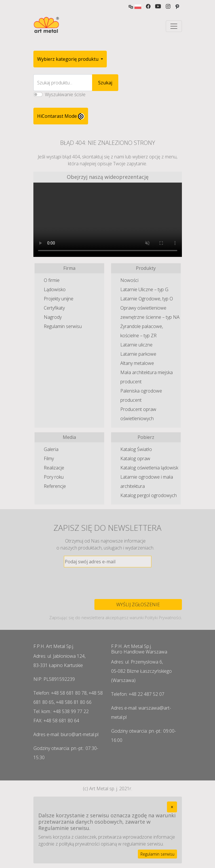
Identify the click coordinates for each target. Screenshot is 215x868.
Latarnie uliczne (136, 345)
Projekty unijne (59, 299)
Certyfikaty (54, 308)
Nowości (129, 280)
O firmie (52, 280)
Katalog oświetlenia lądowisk (149, 468)
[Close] (172, 807)
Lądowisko (55, 289)
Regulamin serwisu (63, 326)
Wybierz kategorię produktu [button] (68, 59)
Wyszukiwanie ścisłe (65, 94)
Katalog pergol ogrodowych (149, 495)
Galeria (51, 449)
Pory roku (54, 477)
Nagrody (53, 317)
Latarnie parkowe (138, 354)
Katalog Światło (136, 449)
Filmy (49, 458)
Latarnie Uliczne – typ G (144, 289)
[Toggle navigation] (174, 26)
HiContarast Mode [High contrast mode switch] (61, 116)
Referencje (55, 486)
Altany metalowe (137, 363)
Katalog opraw (135, 458)
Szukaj (105, 83)
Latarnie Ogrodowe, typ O (147, 299)
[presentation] (108, 583)
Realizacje (54, 468)
